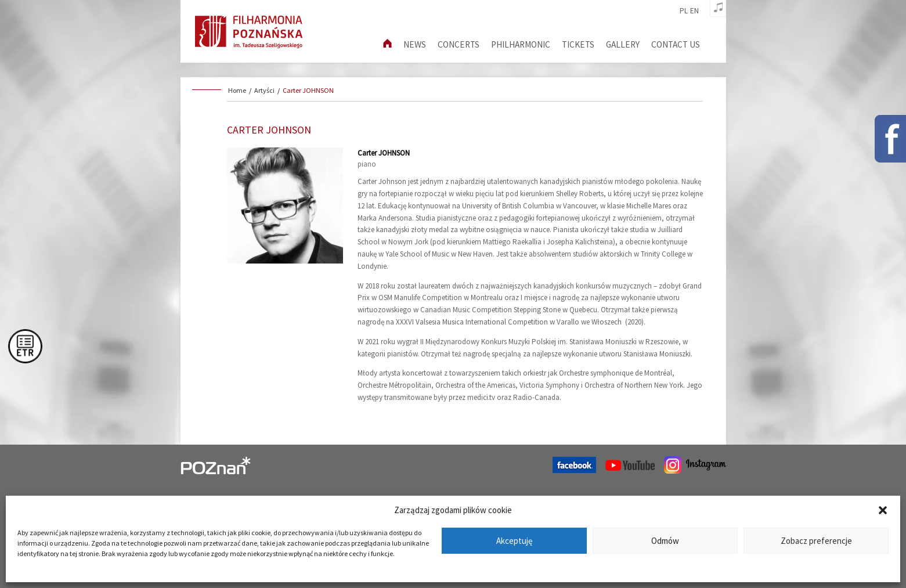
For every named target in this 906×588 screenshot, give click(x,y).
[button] (883, 510)
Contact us (676, 44)
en (694, 11)
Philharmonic (521, 44)
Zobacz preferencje (816, 541)
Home (237, 90)
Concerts (459, 44)
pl (684, 11)
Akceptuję (514, 541)
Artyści (264, 90)
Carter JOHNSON (308, 90)
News (415, 44)
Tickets (578, 44)
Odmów (665, 541)
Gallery (623, 44)
